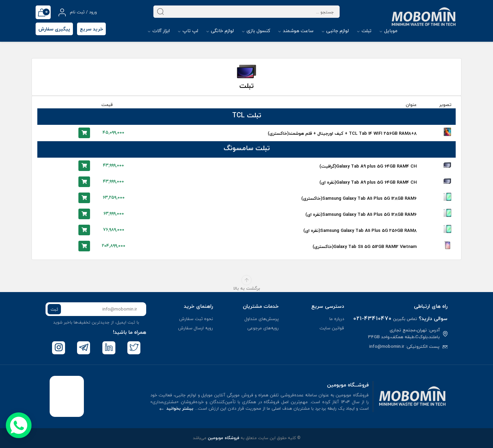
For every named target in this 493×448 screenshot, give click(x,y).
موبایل (389, 31)
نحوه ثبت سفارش (196, 319)
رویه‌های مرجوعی (263, 328)
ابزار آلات (159, 31)
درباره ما (337, 319)
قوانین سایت (332, 328)
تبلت (364, 31)
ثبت (54, 309)
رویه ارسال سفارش (195, 328)
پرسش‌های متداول (262, 319)
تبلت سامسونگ (247, 148)
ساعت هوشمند (296, 31)
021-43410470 (372, 318)
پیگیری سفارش (54, 29)
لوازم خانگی (220, 31)
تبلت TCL (247, 115)
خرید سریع (91, 29)
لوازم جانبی (335, 31)
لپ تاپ (188, 31)
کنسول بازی (256, 31)
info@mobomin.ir (387, 346)
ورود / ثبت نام (78, 12)
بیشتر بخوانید (176, 408)
